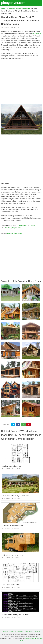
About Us (37, 631)
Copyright (20, 631)
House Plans (5, 27)
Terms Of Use (29, 631)
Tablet (33, 226)
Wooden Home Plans (15, 234)
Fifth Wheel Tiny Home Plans (12, 555)
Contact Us (13, 631)
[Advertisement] (21, 82)
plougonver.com (13, 3)
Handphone (23, 226)
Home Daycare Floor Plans (12, 585)
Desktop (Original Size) (13, 228)
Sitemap (6, 631)
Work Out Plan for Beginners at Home (16, 615)
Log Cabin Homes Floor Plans (13, 526)
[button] (38, 3)
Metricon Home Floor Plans (12, 466)
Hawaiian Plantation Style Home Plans (16, 496)
